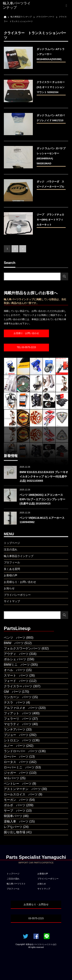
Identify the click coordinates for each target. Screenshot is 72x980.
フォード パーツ (16, 681)
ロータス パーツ (16, 762)
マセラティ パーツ (18, 724)
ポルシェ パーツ (15, 659)
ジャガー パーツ (16, 773)
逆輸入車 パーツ (16, 821)
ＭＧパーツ (12, 778)
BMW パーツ (14, 643)
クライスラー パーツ (18, 686)
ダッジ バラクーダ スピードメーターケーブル (51, 184)
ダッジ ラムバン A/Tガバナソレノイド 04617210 (51, 118)
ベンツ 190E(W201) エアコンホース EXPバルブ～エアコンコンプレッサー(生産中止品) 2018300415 (42, 499)
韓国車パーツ (13, 816)
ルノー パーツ (15, 746)
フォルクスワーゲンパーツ (22, 648)
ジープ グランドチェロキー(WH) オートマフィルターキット (50, 220)
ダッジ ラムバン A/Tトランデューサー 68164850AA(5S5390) (51, 54)
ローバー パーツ (16, 757)
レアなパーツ (13, 827)
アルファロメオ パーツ (21, 708)
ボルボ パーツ (15, 805)
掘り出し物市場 (15, 832)
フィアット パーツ (18, 713)
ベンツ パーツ (15, 638)
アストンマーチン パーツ (22, 789)
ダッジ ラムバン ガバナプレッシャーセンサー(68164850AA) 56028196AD (51, 156)
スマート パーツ (16, 675)
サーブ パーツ (15, 811)
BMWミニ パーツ (17, 665)
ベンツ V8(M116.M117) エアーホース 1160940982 (42, 520)
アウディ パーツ (16, 654)
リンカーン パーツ (18, 697)
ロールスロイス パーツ (21, 794)
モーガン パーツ (16, 800)
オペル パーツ (15, 670)
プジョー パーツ (16, 735)
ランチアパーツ (15, 729)
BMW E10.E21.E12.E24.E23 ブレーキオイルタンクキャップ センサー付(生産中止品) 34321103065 (44, 476)
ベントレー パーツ (18, 784)
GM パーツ (12, 692)
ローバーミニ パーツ (19, 767)
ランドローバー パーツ (21, 751)
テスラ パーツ (15, 702)
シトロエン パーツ (18, 740)
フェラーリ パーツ (18, 719)
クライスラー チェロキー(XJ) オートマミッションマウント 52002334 (51, 87)
